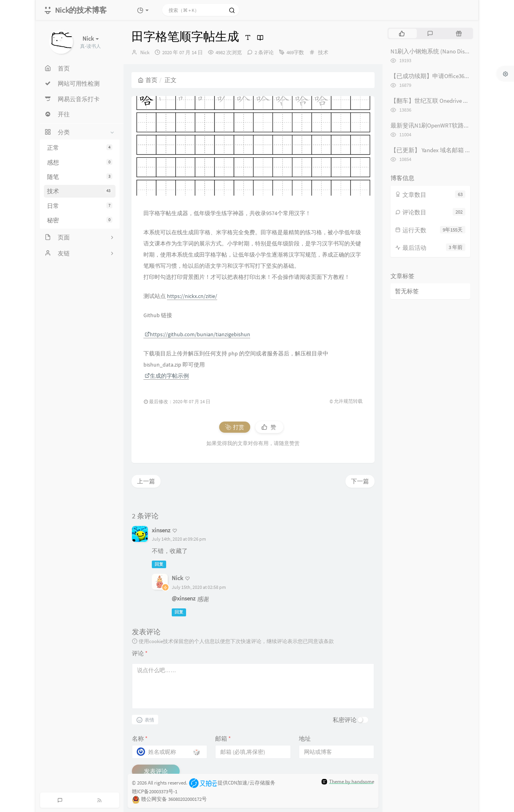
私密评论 (345, 720)
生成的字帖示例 (167, 376)
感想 (80, 162)
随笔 (80, 177)
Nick (145, 52)
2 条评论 (264, 52)
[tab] (402, 33)
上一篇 (146, 481)
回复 (159, 564)
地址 (305, 738)
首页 (148, 80)
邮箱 (223, 738)
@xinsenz (183, 598)
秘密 (80, 220)
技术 (80, 191)
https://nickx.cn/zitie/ (192, 296)
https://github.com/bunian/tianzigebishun (197, 334)
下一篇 (360, 481)
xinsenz (161, 530)
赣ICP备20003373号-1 (155, 791)
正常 (80, 148)
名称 (140, 738)
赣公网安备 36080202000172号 (174, 799)
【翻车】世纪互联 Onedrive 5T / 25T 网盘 (443, 101)
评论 (140, 653)
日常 (80, 206)
